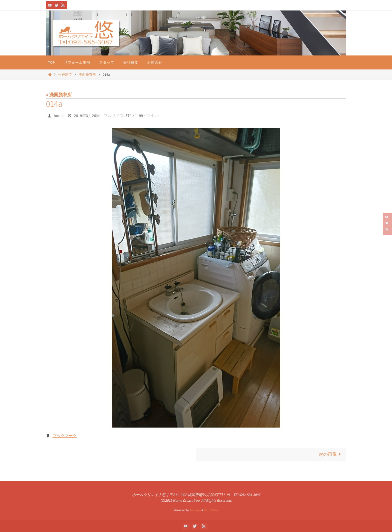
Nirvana (195, 510)
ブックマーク (65, 436)
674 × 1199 (134, 115)
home (59, 115)
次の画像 (331, 454)
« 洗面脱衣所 (59, 95)
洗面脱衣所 (87, 74)
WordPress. (211, 510)
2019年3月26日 (87, 115)
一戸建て (65, 74)
